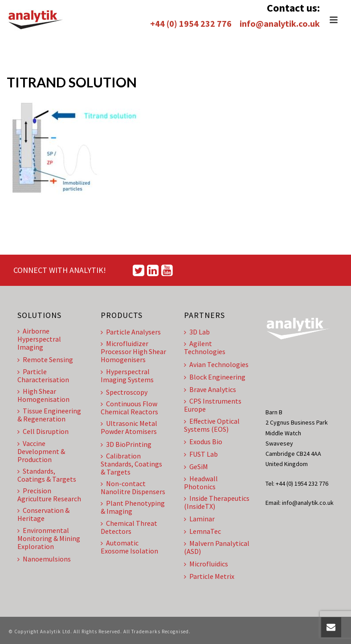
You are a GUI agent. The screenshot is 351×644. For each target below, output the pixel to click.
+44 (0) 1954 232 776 (191, 23)
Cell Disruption (43, 431)
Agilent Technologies (205, 347)
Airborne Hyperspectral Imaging (39, 339)
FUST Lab (201, 454)
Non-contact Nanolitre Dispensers (133, 487)
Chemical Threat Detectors (129, 527)
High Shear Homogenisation (43, 395)
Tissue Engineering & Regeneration (49, 415)
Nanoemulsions (44, 559)
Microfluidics (206, 564)
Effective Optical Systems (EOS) (212, 425)
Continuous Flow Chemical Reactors (129, 408)
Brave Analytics (210, 389)
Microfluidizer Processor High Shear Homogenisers (133, 351)
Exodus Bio (203, 442)
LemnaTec (202, 531)
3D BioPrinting (126, 444)
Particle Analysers (131, 332)
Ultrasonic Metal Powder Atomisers (129, 427)
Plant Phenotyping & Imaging (133, 507)
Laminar (199, 519)
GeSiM (196, 466)
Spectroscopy (124, 392)
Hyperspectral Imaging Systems (127, 376)
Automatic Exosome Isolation (129, 547)
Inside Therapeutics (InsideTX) (217, 502)
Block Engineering (215, 377)
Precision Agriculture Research (49, 495)
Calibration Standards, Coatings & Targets (131, 464)
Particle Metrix (209, 576)
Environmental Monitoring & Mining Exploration (49, 538)
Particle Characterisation (43, 376)
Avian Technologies (216, 364)
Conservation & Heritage (43, 514)
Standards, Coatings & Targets (47, 475)
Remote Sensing (45, 359)
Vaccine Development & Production (41, 451)
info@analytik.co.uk (280, 23)
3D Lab (197, 332)
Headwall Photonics (201, 483)
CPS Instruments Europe (213, 405)
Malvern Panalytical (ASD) (217, 547)
